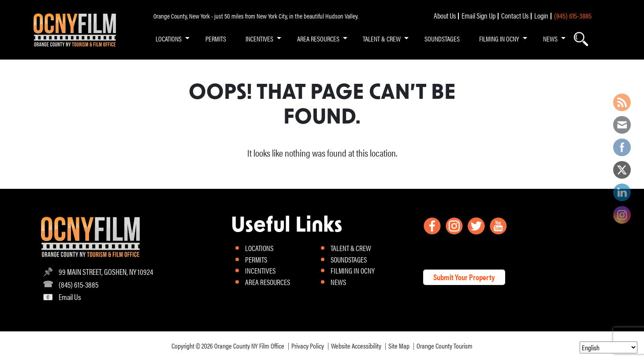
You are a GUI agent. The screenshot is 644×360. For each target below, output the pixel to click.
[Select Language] (609, 347)
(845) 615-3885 (573, 15)
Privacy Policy (308, 346)
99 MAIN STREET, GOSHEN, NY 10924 (106, 272)
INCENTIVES (259, 39)
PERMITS (216, 39)
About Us (445, 15)
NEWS (550, 39)
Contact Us (515, 15)
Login (541, 15)
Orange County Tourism (445, 346)
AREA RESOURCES (318, 39)
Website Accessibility (356, 346)
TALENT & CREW (382, 39)
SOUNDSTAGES (442, 39)
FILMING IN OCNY (499, 39)
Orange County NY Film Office (249, 346)
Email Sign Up (478, 15)
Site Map (399, 346)
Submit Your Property (464, 277)
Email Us (70, 297)
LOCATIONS (169, 39)
